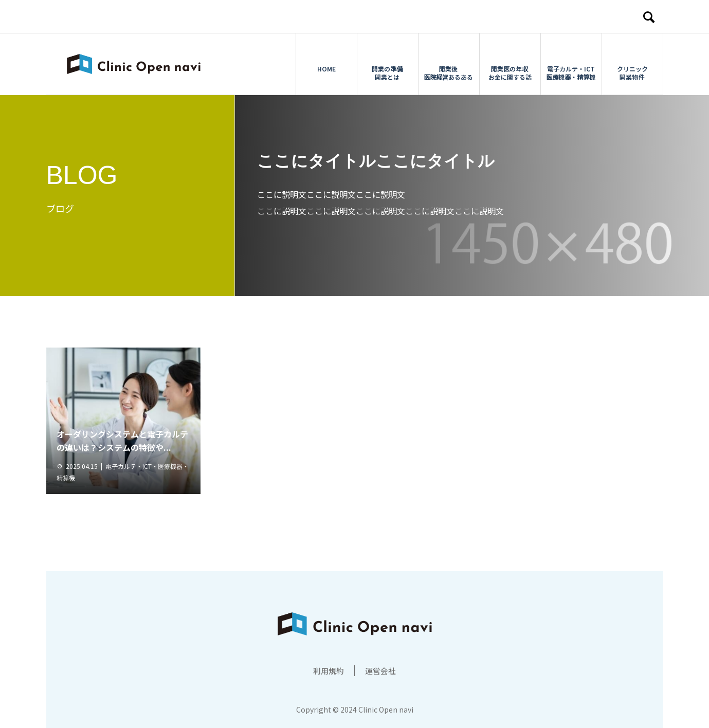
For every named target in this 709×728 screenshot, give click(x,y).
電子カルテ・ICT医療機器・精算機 (571, 64)
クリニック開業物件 (632, 64)
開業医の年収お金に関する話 (510, 64)
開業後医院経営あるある (448, 64)
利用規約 (328, 670)
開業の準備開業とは (387, 64)
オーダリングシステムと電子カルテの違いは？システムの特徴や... (122, 441)
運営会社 (381, 670)
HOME (326, 60)
